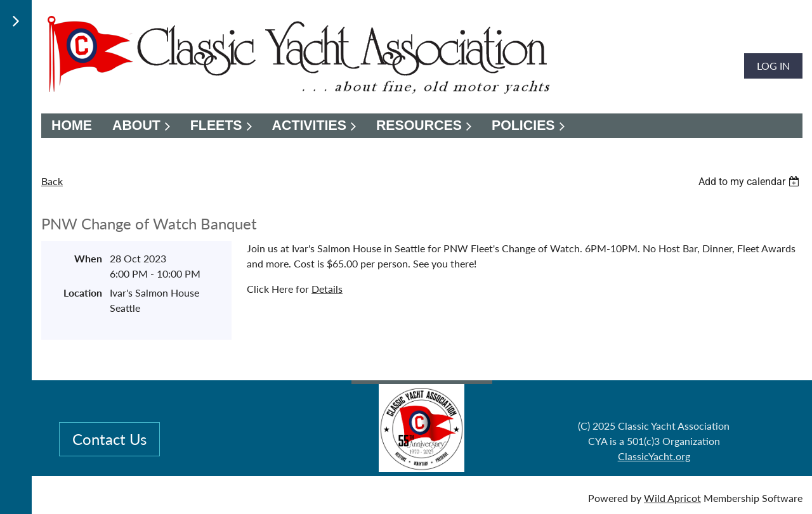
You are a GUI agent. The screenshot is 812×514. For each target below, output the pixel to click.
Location (83, 292)
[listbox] (750, 182)
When (88, 258)
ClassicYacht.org (654, 456)
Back (52, 181)
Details (327, 289)
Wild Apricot (672, 498)
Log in (773, 66)
